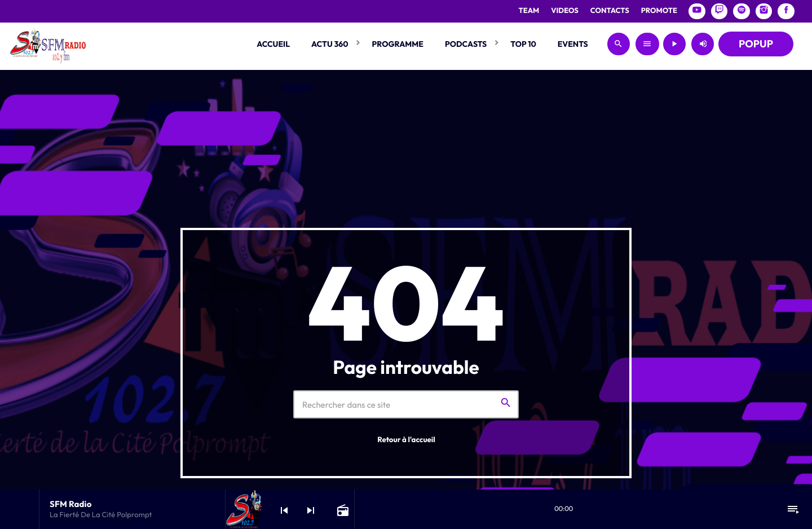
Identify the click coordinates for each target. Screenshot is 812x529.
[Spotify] (742, 11)
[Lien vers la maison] (48, 44)
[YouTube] (697, 11)
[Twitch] (720, 11)
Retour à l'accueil (406, 440)
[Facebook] (786, 11)
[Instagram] (764, 11)
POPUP (756, 44)
